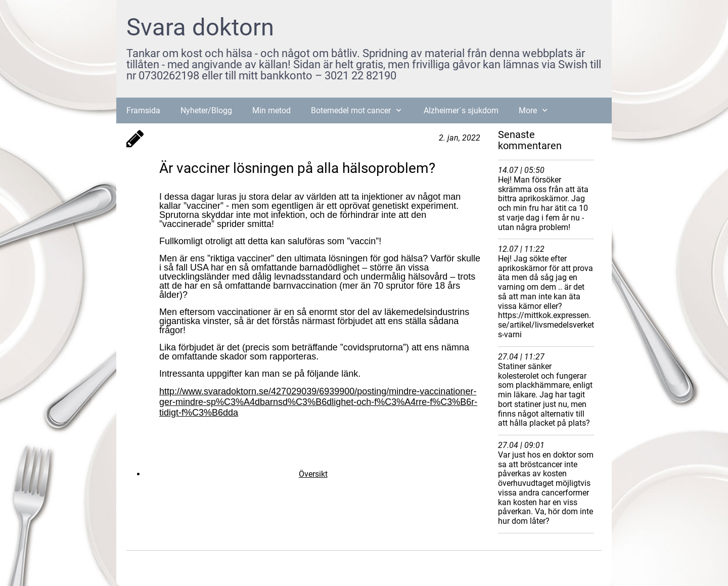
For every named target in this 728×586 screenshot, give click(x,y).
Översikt (313, 474)
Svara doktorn (200, 27)
